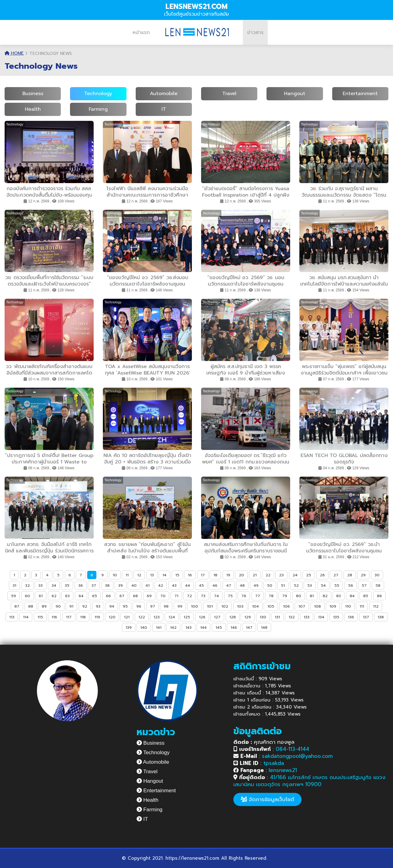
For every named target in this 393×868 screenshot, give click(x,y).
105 (271, 606)
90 (58, 606)
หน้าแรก (141, 33)
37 (94, 585)
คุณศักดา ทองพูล (264, 742)
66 (108, 596)
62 (54, 596)
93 (98, 606)
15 (177, 575)
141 (159, 627)
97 (153, 606)
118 (83, 617)
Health (33, 109)
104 (255, 606)
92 (85, 606)
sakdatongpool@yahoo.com (297, 756)
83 (339, 596)
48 (242, 585)
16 (190, 575)
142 (173, 627)
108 (317, 606)
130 (263, 617)
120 (112, 617)
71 (176, 596)
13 (152, 575)
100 (195, 606)
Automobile (164, 94)
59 (14, 596)
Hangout (295, 94)
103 (240, 606)
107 (302, 606)
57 (364, 585)
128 (233, 617)
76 (244, 596)
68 (135, 596)
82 (325, 596)
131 (277, 617)
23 (281, 575)
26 (322, 575)
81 (312, 596)
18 (215, 575)
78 (271, 596)
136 (351, 617)
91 (71, 606)
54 (323, 585)
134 (321, 617)
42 (161, 585)
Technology (98, 94)
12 (139, 575)
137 (366, 617)
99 (180, 606)
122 (142, 617)
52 (296, 585)
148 (264, 627)
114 (26, 617)
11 (127, 575)
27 (336, 575)
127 (217, 617)
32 (27, 585)
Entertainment (360, 94)
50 (270, 585)
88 (31, 606)
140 (144, 627)
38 (107, 585)
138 (381, 617)
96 (139, 606)
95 (125, 606)
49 (256, 585)
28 (350, 575)
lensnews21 (283, 770)
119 (97, 617)
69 (149, 596)
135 (336, 617)
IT (164, 109)
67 (122, 596)
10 (115, 575)
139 (129, 627)
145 (219, 627)
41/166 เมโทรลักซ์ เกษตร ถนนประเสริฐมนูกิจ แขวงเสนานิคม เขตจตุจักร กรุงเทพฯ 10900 (309, 781)
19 (228, 575)
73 (203, 596)
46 (215, 585)
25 (309, 575)
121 (127, 617)
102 (225, 606)
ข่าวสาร (255, 33)
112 (376, 606)
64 (81, 596)
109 (333, 606)
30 (377, 575)
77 (258, 596)
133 (307, 617)
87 (17, 606)
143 (189, 627)
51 (283, 585)
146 (234, 627)
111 (362, 606)
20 (241, 575)
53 (310, 585)
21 (255, 575)
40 (134, 585)
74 (216, 596)
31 (14, 585)
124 (172, 617)
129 (248, 617)
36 (81, 585)
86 (379, 596)
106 (286, 606)
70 (163, 596)
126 (202, 617)
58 (378, 585)
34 (54, 585)
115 (40, 617)
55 (337, 585)
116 (54, 617)
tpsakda (274, 763)
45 (201, 585)
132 (292, 617)
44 (188, 585)
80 (299, 596)
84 (352, 596)
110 (348, 606)
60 (27, 596)
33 (41, 585)
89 (44, 606)
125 (187, 617)
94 (112, 606)
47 (229, 585)
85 (366, 596)
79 (285, 596)
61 (41, 596)
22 (268, 575)
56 (351, 585)
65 (95, 596)
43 (174, 585)
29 (363, 575)
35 (67, 585)
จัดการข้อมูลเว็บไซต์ (267, 799)
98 (166, 606)
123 (157, 617)
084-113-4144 (292, 749)
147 (249, 627)
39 (121, 585)
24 (295, 575)
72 (189, 596)
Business (33, 94)
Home (14, 53)
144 (203, 627)
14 (164, 575)
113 (12, 617)
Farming (98, 109)
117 (69, 617)
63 (67, 596)
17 (203, 575)
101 (210, 606)
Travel (229, 94)
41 (148, 585)
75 (230, 596)
